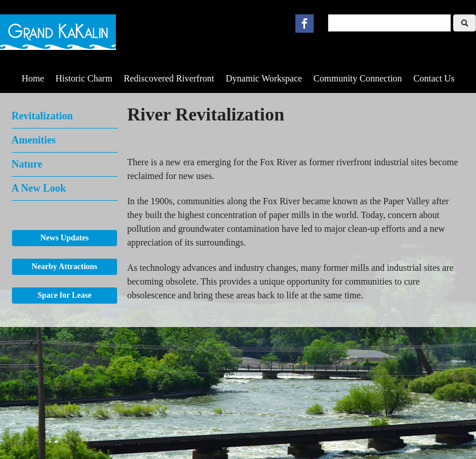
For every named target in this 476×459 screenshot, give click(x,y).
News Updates (64, 238)
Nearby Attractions (65, 267)
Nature (27, 164)
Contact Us (434, 78)
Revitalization (42, 116)
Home (33, 78)
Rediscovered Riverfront (169, 78)
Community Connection (358, 78)
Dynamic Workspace (264, 78)
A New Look (39, 188)
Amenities (34, 140)
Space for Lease (65, 295)
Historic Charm (84, 78)
